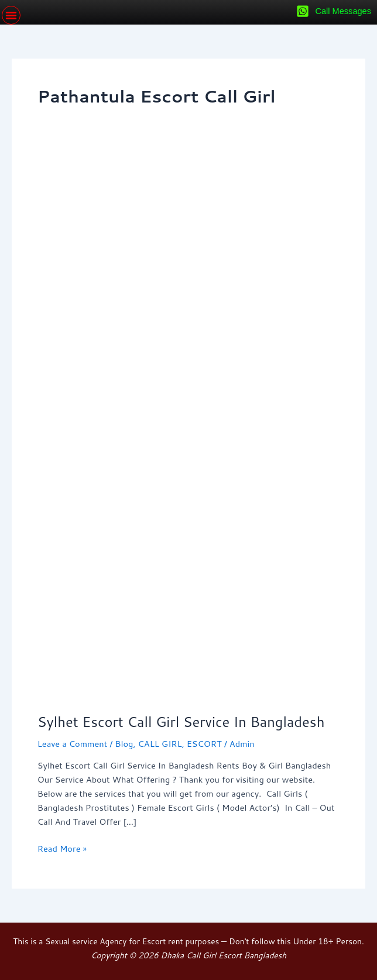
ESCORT (204, 744)
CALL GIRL (160, 744)
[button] (11, 15)
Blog (124, 744)
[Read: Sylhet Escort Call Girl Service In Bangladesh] (188, 430)
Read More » (62, 848)
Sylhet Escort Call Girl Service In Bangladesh (181, 722)
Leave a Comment (72, 744)
